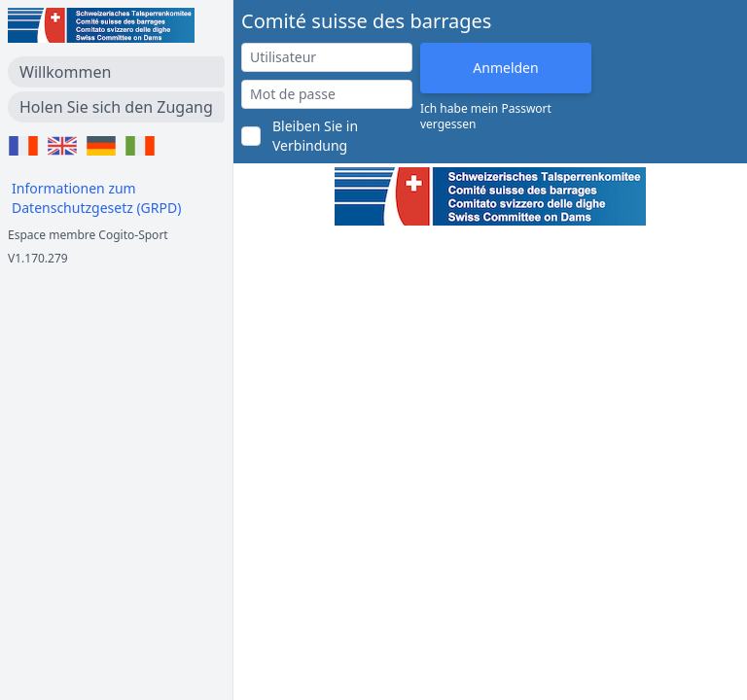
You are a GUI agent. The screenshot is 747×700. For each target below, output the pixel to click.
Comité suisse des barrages (366, 21)
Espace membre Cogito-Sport (88, 235)
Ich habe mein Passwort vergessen (486, 117)
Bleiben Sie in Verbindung (315, 136)
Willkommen (65, 72)
